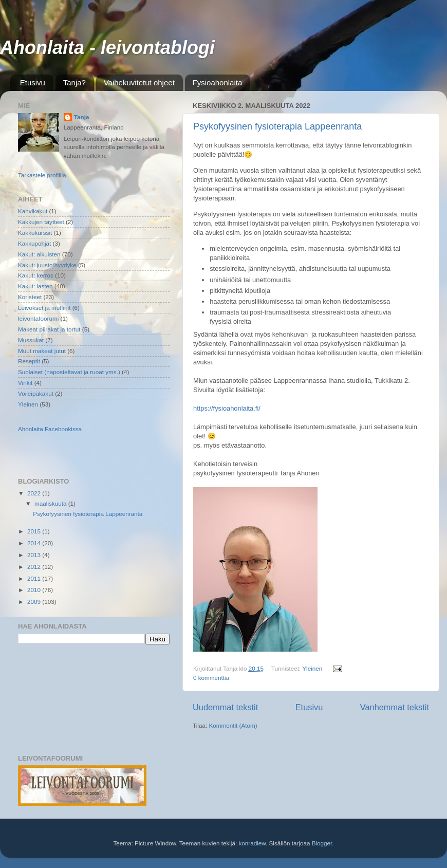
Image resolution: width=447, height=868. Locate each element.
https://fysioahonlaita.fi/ (227, 408)
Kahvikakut (33, 211)
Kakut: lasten (35, 286)
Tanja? (74, 82)
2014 (35, 543)
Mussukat (31, 340)
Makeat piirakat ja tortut (49, 329)
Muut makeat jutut (42, 351)
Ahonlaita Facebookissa (50, 429)
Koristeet (30, 297)
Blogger (322, 843)
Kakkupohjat (34, 243)
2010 (35, 590)
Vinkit (25, 383)
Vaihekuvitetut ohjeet (139, 82)
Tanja (82, 117)
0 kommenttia (211, 678)
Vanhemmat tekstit (395, 707)
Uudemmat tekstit (225, 707)
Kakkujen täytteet (41, 222)
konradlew (252, 843)
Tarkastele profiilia (42, 175)
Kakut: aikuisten (39, 254)
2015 (35, 531)
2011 (35, 578)
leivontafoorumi (38, 318)
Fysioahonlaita (218, 82)
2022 (35, 493)
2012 (35, 567)
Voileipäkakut (36, 393)
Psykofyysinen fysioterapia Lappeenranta (277, 126)
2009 (35, 602)
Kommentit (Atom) (233, 725)
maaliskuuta (51, 503)
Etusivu (33, 82)
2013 (35, 555)
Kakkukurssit (35, 233)
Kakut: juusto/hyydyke (47, 265)
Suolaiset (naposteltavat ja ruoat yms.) (69, 372)
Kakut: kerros (36, 275)
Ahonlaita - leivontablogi (107, 48)
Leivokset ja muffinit (44, 308)
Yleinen (312, 668)
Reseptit (29, 361)
